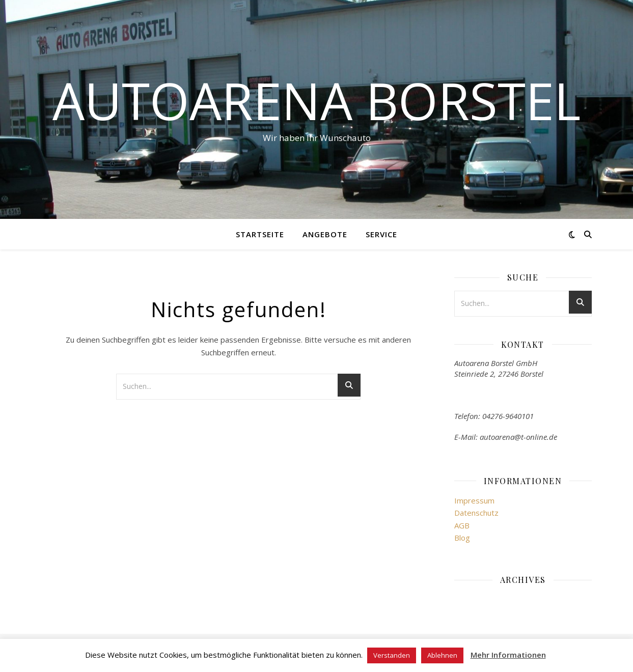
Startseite (260, 234)
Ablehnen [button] (442, 655)
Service (381, 234)
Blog (462, 538)
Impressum (474, 500)
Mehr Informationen (508, 655)
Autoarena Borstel (316, 100)
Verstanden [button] (392, 655)
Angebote (325, 234)
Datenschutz (476, 513)
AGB (462, 525)
